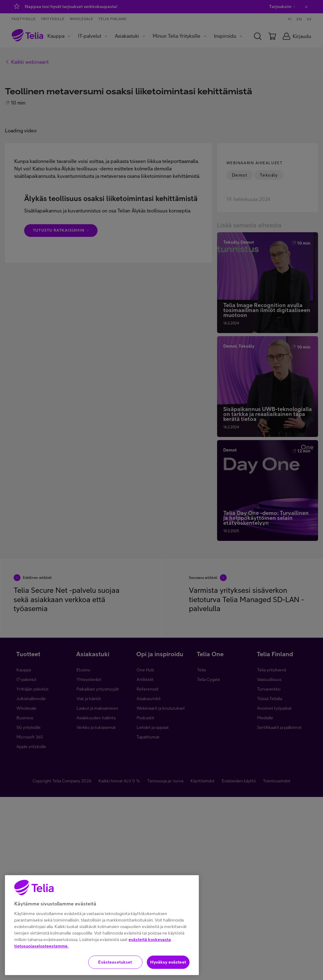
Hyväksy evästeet (168, 962)
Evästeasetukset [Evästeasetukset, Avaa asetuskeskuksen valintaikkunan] (115, 962)
